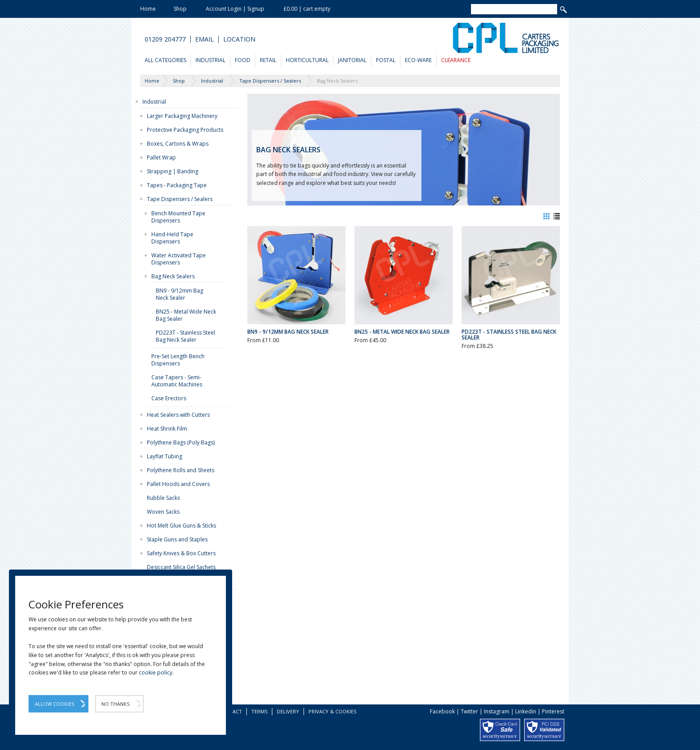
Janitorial (352, 60)
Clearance (456, 60)
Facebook (442, 711)
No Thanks (115, 704)
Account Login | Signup (235, 9)
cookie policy (156, 672)
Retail (268, 60)
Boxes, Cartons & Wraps (178, 144)
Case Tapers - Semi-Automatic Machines (177, 381)
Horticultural (307, 60)
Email (204, 39)
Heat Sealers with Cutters (178, 415)
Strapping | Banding (173, 171)
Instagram (497, 711)
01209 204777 (165, 39)
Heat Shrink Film (167, 429)
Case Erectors (169, 398)
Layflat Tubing (165, 456)
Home (148, 9)
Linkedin (526, 711)
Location (239, 39)
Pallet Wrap (161, 157)
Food (243, 60)
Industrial (210, 60)
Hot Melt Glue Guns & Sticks (181, 526)
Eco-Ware (418, 60)
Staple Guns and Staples (177, 539)
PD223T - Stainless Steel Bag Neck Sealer (185, 336)
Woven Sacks (163, 512)
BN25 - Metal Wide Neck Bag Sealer (186, 315)
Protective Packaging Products (185, 130)
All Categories (165, 60)
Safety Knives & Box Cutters (181, 553)
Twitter (469, 711)
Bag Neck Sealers (173, 276)
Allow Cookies (54, 704)
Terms (259, 711)
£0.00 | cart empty (307, 9)
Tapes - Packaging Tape (177, 185)
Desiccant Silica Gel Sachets (181, 567)
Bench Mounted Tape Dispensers (178, 217)
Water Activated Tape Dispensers (179, 259)
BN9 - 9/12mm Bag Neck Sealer (179, 294)
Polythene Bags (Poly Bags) (181, 442)
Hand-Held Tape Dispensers (172, 238)
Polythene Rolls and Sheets (181, 470)
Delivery (288, 711)
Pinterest (553, 711)
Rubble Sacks (163, 498)
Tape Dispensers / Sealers (180, 199)
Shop (180, 9)
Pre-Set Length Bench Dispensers (178, 360)
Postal (386, 60)
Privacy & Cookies (332, 711)
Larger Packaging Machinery (182, 116)
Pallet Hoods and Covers (178, 484)
